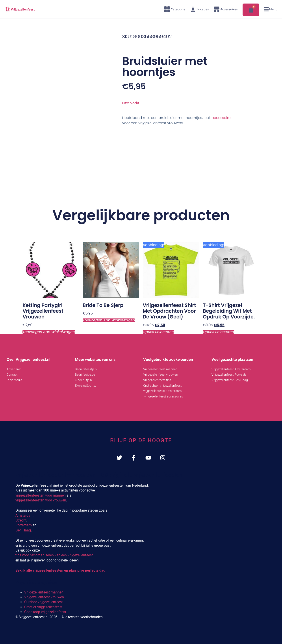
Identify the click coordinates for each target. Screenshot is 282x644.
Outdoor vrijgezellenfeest (44, 602)
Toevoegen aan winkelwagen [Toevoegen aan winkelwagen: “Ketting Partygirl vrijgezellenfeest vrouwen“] (49, 332)
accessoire (221, 118)
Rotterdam (24, 526)
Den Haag (23, 530)
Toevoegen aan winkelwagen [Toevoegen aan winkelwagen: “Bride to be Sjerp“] (109, 320)
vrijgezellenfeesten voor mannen (41, 496)
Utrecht (21, 521)
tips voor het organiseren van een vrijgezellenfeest (54, 556)
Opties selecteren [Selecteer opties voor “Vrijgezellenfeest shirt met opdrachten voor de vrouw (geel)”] (158, 332)
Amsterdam (24, 516)
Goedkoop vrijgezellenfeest (45, 612)
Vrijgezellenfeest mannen (44, 592)
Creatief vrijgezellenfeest (43, 607)
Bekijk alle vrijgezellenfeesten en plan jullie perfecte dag (60, 571)
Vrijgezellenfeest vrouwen (44, 598)
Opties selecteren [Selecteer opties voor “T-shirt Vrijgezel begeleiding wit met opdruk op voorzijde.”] (218, 332)
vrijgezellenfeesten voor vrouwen (41, 500)
